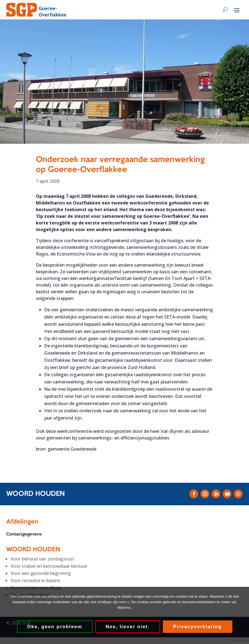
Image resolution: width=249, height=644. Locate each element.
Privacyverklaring (198, 627)
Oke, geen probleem (55, 627)
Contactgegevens (24, 534)
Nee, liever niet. (128, 627)
